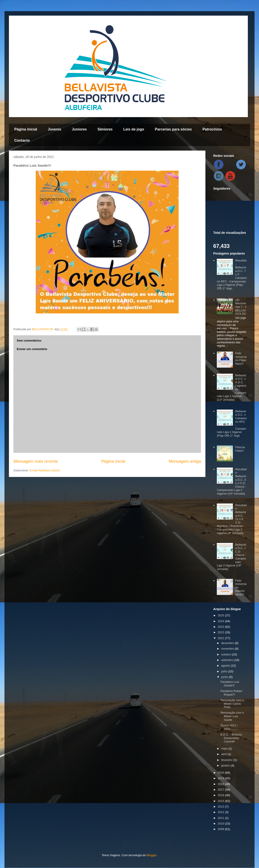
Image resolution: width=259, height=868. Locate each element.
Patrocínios (212, 129)
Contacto (22, 140)
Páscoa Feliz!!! (240, 449)
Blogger (152, 855)
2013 (221, 807)
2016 (221, 795)
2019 (221, 778)
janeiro (226, 765)
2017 (221, 790)
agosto (226, 666)
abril (224, 754)
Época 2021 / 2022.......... (229, 727)
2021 (221, 638)
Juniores (79, 129)
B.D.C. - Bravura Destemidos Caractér (231, 738)
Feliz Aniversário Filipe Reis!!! (241, 358)
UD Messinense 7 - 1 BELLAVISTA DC (241, 307)
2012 (221, 812)
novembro (228, 649)
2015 (221, 801)
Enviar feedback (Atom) (45, 470)
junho (225, 677)
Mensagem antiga (185, 461)
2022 (221, 632)
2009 (221, 829)
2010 (221, 823)
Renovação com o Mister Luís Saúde (232, 716)
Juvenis (54, 129)
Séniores (105, 129)
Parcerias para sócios (173, 129)
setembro (228, 660)
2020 (221, 773)
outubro (227, 654)
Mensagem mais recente (36, 461)
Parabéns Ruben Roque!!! (231, 693)
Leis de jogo (134, 129)
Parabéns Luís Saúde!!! (230, 684)
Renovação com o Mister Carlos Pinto (232, 704)
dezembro (228, 643)
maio (225, 749)
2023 (221, 627)
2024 (221, 621)
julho (225, 671)
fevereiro (227, 760)
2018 (221, 784)
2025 (221, 615)
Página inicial (26, 129)
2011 (221, 818)
